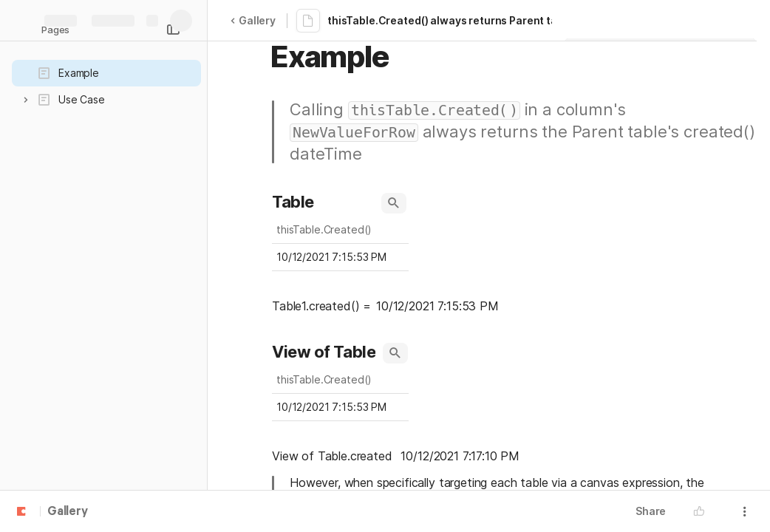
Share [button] (651, 511)
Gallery (253, 20)
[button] (26, 100)
